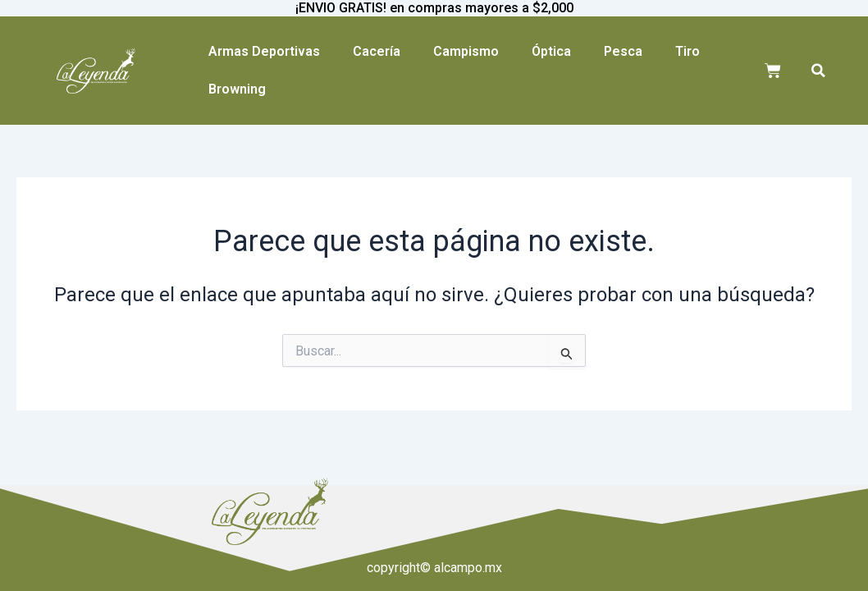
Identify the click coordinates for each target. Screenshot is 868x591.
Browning (237, 89)
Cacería (377, 51)
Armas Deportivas (264, 51)
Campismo (466, 51)
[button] (818, 71)
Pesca (623, 51)
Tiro (688, 51)
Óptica (551, 51)
